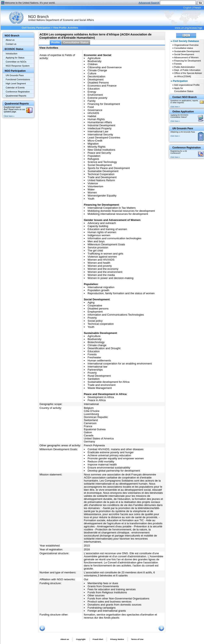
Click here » (9, 116)
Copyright (81, 639)
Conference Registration (18, 92)
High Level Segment (16, 83)
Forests (178, 64)
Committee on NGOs (16, 62)
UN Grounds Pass (15, 75)
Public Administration (185, 67)
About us (10, 40)
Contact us (11, 44)
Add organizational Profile (187, 85)
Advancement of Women (186, 57)
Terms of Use (137, 639)
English (187, 8)
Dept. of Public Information (187, 70)
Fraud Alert (98, 639)
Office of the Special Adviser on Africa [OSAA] (188, 75)
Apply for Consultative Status (184, 90)
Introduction (11, 54)
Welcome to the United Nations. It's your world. (30, 3)
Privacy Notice (117, 639)
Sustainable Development (187, 51)
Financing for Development (187, 61)
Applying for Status (15, 58)
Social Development (184, 54)
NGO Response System (18, 66)
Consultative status (184, 48)
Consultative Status (76, 42)
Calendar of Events (15, 88)
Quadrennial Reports (16, 96)
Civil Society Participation (36, 28)
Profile (56, 42)
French (197, 8)
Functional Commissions (18, 79)
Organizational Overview (186, 45)
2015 (87, 546)
